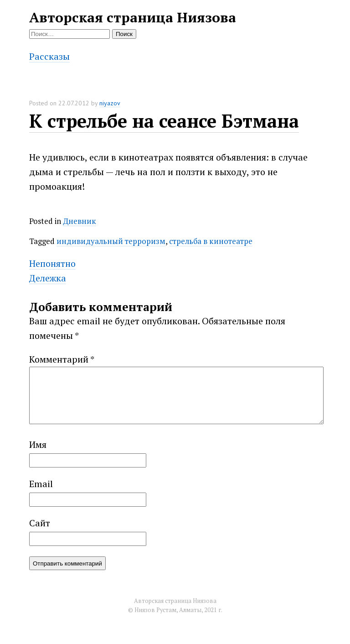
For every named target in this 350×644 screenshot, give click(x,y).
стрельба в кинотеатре (211, 241)
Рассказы (49, 56)
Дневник (80, 221)
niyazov (110, 103)
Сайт (40, 534)
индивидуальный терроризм (111, 241)
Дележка (48, 278)
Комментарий (62, 359)
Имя (38, 455)
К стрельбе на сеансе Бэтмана (164, 121)
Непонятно (52, 263)
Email (41, 495)
